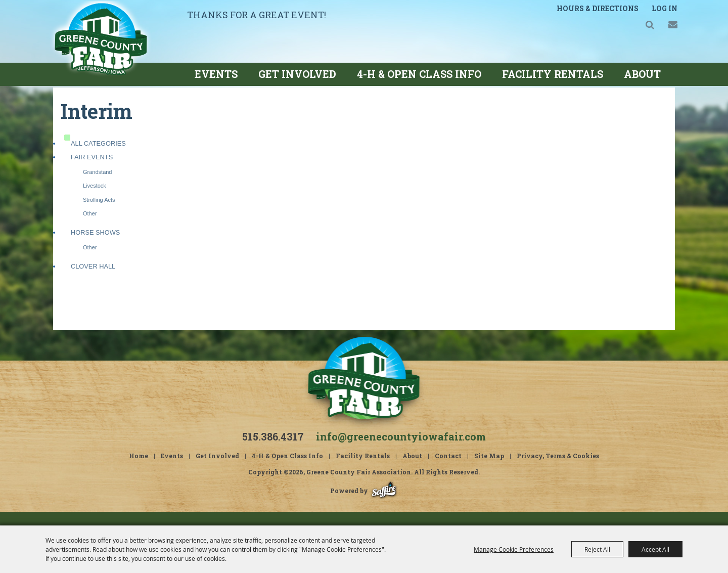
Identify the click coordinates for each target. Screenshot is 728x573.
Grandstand (97, 186)
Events (216, 74)
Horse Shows (95, 246)
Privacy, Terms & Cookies (558, 469)
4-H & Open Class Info (419, 74)
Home (139, 469)
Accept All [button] (655, 549)
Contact (448, 469)
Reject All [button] (597, 549)
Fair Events (92, 171)
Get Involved (297, 74)
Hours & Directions (588, 13)
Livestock (95, 199)
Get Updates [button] (663, 27)
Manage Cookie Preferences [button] (514, 549)
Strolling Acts (99, 213)
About (642, 74)
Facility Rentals (553, 74)
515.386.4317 (273, 450)
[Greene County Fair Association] (122, 56)
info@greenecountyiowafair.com (401, 450)
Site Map (489, 469)
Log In (654, 13)
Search (640, 27)
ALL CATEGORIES (98, 157)
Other (90, 227)
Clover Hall (93, 280)
